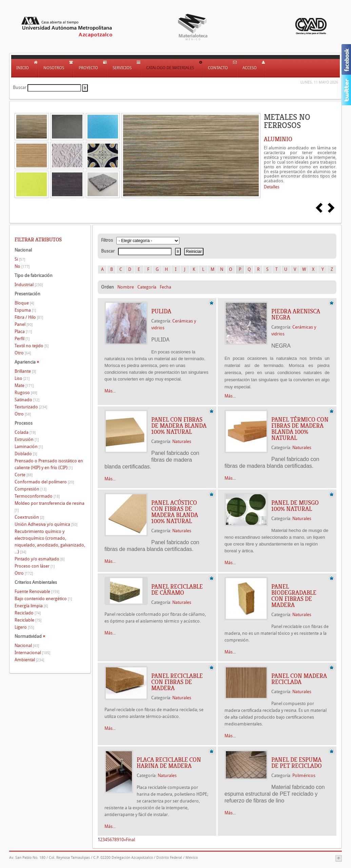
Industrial (29, 285)
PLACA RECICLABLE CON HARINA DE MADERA (169, 763)
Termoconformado (37, 496)
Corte (24, 475)
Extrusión (27, 439)
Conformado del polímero (44, 482)
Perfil (22, 339)
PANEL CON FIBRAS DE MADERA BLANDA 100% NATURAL (179, 426)
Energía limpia (31, 606)
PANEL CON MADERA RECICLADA (299, 679)
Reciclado (28, 613)
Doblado (26, 454)
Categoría (147, 287)
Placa (23, 331)
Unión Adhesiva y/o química (46, 524)
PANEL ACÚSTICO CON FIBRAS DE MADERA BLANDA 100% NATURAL (175, 512)
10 (121, 840)
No (22, 266)
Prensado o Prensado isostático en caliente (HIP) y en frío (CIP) (49, 464)
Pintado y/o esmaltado (40, 559)
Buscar (20, 87)
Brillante (25, 371)
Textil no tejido (32, 346)
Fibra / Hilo (29, 317)
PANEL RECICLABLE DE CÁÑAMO (177, 590)
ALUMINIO (278, 139)
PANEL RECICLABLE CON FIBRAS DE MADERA (177, 682)
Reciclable (28, 620)
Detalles (272, 187)
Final (130, 840)
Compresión (31, 489)
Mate (24, 385)
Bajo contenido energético (43, 599)
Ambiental (29, 660)
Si (20, 259)
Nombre (126, 287)
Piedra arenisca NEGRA (296, 314)
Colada (25, 432)
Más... (110, 391)
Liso (22, 378)
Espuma (25, 310)
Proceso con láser (35, 566)
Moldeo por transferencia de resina (50, 507)
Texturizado (31, 407)
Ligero (24, 627)
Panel (24, 324)
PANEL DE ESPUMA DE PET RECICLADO (297, 763)
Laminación (29, 447)
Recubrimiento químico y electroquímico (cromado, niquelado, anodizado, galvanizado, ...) (50, 542)
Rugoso (26, 393)
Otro (23, 353)
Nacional (27, 645)
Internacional (32, 653)
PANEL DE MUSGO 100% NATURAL (295, 506)
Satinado (27, 400)
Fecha (165, 287)
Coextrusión (29, 517)
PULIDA (161, 311)
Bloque (24, 303)
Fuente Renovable (37, 592)
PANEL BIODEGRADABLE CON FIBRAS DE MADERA (294, 596)
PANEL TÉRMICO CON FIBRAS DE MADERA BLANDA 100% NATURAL (300, 429)
